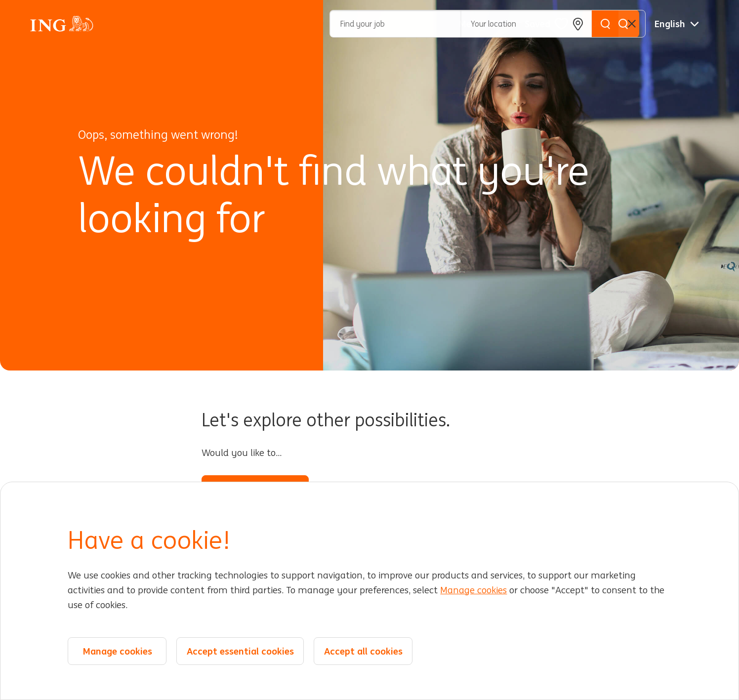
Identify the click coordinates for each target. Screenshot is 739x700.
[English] (677, 24)
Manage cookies (473, 591)
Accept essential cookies (240, 651)
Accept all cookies (363, 651)
